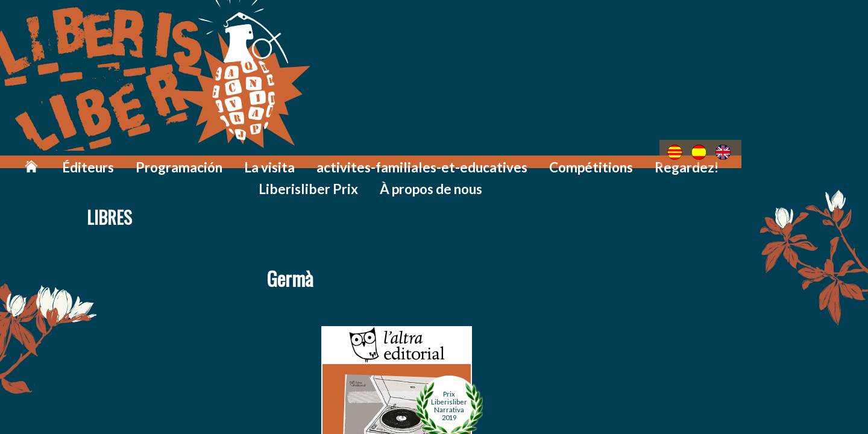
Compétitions (515, 158)
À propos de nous (777, 158)
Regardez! (595, 158)
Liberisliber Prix (678, 158)
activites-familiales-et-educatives (380, 158)
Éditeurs (109, 158)
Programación (185, 158)
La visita (259, 158)
